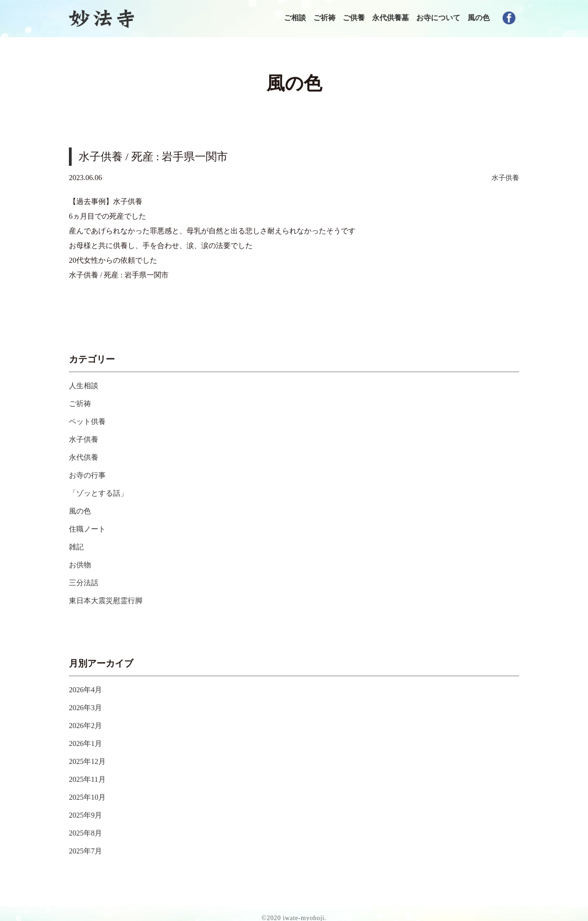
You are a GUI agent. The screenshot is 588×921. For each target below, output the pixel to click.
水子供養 (504, 178)
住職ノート (90, 526)
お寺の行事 (90, 474)
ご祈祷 (324, 18)
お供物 (81, 561)
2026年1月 (88, 737)
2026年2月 (88, 719)
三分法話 (85, 578)
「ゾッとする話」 (102, 491)
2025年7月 (88, 842)
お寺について (438, 18)
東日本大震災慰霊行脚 (110, 596)
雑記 (77, 543)
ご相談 (295, 18)
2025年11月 (89, 772)
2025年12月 (90, 754)
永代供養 (85, 456)
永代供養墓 (390, 18)
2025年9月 (88, 807)
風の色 (479, 18)
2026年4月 (88, 684)
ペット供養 (90, 421)
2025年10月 (90, 789)
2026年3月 (88, 702)
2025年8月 (88, 824)
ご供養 (354, 18)
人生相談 (85, 386)
